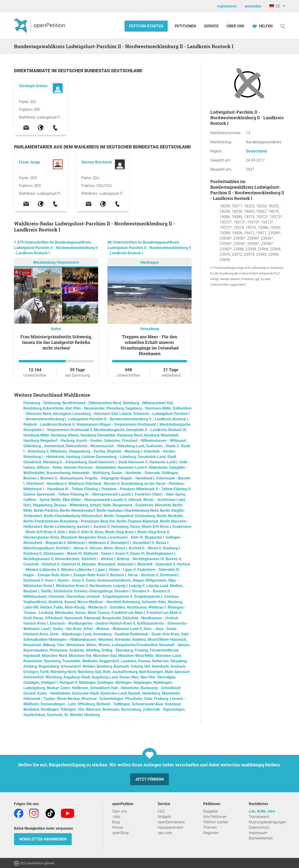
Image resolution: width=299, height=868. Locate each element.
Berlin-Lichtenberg (60, 527)
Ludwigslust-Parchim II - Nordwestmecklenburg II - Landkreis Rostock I (128, 419)
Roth (107, 672)
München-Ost (80, 656)
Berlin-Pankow (46, 510)
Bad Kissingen (151, 672)
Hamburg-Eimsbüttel (98, 435)
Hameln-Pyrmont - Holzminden (90, 467)
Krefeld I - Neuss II (72, 548)
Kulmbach (160, 666)
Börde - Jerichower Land (164, 500)
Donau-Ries (129, 677)
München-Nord (54, 656)
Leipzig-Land (157, 586)
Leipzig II (137, 586)
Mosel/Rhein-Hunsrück (167, 639)
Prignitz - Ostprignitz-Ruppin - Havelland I (120, 478)
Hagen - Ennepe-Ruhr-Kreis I (48, 575)
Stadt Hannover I (102, 462)
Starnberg (52, 661)
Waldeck (56, 602)
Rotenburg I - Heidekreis (44, 457)
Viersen (96, 548)
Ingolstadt (32, 656)
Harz (27, 505)
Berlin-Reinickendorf (77, 510)
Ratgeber (211, 811)
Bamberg (104, 666)
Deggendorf (109, 661)
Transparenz (259, 817)
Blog (116, 822)
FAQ (161, 811)
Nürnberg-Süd (89, 672)
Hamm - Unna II (71, 580)
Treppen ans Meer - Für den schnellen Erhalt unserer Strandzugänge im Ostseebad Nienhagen (150, 345)
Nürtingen (123, 683)
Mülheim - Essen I (98, 553)
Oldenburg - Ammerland (44, 446)
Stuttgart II (68, 683)
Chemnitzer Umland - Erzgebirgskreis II (99, 596)
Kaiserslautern (36, 650)
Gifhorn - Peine (49, 467)
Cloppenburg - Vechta (87, 451)
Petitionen (186, 26)
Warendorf (107, 564)
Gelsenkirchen (67, 559)
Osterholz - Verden (159, 451)
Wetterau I (157, 607)
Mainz (92, 645)
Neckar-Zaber (59, 688)
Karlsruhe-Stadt (85, 693)
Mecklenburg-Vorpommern (56, 262)
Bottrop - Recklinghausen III (141, 559)
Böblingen (87, 683)
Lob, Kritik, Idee (262, 811)
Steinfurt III (71, 564)
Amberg (30, 666)
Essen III (137, 553)
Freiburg (161, 699)
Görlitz (46, 591)
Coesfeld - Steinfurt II (41, 564)
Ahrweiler (123, 639)
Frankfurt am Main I (128, 613)
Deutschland (256, 151)
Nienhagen (149, 262)
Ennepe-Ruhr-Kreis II (91, 575)
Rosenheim (33, 661)
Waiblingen (163, 683)
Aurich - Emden (89, 441)
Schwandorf (71, 666)
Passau (144, 661)
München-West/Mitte (136, 656)
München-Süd (105, 656)
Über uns (119, 811)
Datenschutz (259, 827)
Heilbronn (80, 688)
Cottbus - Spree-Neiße (42, 500)
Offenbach (54, 618)
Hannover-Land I (163, 462)
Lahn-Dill (31, 607)
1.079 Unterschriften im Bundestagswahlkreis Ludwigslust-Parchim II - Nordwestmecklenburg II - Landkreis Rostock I (56, 248)
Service (211, 26)
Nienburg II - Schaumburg (65, 462)
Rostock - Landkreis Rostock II (49, 424)
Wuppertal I (154, 537)
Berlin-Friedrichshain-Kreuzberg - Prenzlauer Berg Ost (69, 521)
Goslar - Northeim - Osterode (136, 473)
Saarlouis (55, 715)
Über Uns (235, 26)
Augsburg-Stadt (77, 677)
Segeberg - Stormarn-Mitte (148, 408)
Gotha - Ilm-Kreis (67, 629)
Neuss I (162, 543)
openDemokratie (171, 822)
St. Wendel (73, 715)
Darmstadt (73, 618)
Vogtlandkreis (35, 602)
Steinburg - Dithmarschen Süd (148, 403)
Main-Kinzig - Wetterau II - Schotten (95, 607)
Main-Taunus (99, 613)
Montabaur (76, 645)
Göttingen (170, 473)
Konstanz (173, 704)
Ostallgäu (31, 683)
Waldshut (31, 709)
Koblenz (139, 639)
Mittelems (59, 451)
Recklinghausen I (161, 553)
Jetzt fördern (149, 779)
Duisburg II (32, 553)
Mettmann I (77, 543)
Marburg (175, 602)
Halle (107, 505)
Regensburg (49, 666)
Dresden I (123, 591)
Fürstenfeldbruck (164, 650)
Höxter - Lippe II (122, 570)
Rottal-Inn (160, 661)
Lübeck (126, 414)
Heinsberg (120, 527)
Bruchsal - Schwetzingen (103, 699)
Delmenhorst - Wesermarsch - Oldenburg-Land (105, 446)
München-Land (168, 656)
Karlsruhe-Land (114, 693)
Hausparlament (170, 827)
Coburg (137, 666)
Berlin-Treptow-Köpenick (137, 521)
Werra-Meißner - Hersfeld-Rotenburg (109, 602)
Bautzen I (31, 591)
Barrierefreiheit (261, 838)
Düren (135, 527)
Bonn (99, 532)
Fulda (58, 607)
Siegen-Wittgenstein (149, 580)
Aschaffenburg (125, 672)
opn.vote (165, 833)
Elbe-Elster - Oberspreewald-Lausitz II (95, 500)
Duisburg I (171, 548)
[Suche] (283, 26)
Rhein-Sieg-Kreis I (120, 532)
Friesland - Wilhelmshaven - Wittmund (154, 441)
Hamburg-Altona (65, 435)
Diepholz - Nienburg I (124, 451)
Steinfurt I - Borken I (98, 559)
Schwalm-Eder (154, 602)
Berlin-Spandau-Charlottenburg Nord (127, 510)
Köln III (87, 532)
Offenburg (86, 704)
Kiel (69, 408)
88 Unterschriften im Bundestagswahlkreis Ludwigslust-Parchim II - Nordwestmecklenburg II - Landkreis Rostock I (149, 248)
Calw (148, 699)
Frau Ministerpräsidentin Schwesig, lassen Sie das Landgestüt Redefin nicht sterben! (56, 342)
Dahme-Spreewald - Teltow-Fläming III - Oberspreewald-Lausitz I (78, 494)
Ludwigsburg (34, 688)
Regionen (211, 833)
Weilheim (90, 661)
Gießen (46, 607)
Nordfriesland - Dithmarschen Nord (92, 403)
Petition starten (146, 26)
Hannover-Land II (132, 467)
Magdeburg (43, 505)
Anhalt (95, 505)
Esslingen (105, 683)
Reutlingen (50, 709)
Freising (141, 650)
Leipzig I (120, 586)
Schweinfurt (34, 677)
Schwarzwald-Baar (148, 704)
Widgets (164, 817)
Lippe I (101, 570)
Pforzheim (134, 699)
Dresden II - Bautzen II (151, 591)
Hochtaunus (137, 607)
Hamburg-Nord (129, 435)
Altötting (93, 650)
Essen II (122, 553)
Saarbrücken (34, 715)
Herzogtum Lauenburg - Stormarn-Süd (85, 414)
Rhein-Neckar (69, 699)
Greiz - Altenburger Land (71, 634)
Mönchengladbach (39, 548)
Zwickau (171, 596)
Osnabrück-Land (152, 457)
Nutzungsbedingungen (267, 822)
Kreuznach (32, 645)
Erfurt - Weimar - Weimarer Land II (113, 629)
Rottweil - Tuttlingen (113, 704)
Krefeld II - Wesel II (145, 548)
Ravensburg (131, 709)
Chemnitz (57, 596)
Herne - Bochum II (143, 575)
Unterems (112, 441)
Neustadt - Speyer (174, 645)
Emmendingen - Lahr (58, 704)
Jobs (116, 817)
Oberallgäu (166, 677)
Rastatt (134, 693)
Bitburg (49, 645)
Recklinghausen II (38, 559)
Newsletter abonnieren (43, 839)
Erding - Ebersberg (117, 650)
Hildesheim (158, 467)
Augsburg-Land (105, 677)
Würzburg (53, 677)
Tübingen (68, 709)
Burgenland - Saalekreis (133, 505)
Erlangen (31, 672)
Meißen (176, 586)
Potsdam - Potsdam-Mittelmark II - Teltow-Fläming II (146, 489)
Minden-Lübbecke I (78, 570)
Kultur (56, 329)
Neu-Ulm (148, 677)
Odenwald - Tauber (39, 699)
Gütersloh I (126, 564)
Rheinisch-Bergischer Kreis (84, 537)
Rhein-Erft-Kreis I (156, 527)
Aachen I (84, 527)
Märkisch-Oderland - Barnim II (94, 484)
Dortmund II (33, 580)
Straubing (178, 661)
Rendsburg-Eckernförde (44, 408)
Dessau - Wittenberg (71, 505)
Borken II (173, 559)
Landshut (129, 661)
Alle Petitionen (215, 817)
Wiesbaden (64, 613)
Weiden (89, 666)
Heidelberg (151, 693)
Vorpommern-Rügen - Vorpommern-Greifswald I (117, 424)
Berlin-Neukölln (170, 516)
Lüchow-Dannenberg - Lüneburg (109, 457)
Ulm (81, 709)
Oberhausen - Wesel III (62, 553)
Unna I (50, 580)
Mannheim (171, 693)
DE (275, 6)
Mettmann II (99, 543)
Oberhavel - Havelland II (46, 484)
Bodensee (111, 709)
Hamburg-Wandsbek (161, 435)
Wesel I (121, 548)
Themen (210, 827)
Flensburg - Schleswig (42, 403)
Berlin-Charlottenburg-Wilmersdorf (73, 516)
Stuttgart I (49, 683)
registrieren (227, 6)
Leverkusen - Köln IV (125, 537)
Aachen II (101, 527)
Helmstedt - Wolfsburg (91, 473)
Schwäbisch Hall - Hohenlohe (114, 688)
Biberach (93, 709)
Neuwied (105, 639)
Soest (91, 580)
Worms (104, 645)
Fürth (44, 672)
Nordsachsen (101, 586)
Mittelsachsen (35, 596)
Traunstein (71, 661)
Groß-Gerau (33, 618)
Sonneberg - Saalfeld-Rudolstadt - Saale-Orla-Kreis (136, 634)
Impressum (258, 833)
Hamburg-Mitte (36, 435)
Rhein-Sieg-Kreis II (153, 532)
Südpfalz (77, 650)
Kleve (108, 548)
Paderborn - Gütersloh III (158, 570)
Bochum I (118, 575)
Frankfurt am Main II (164, 613)
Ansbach (178, 666)
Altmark (135, 500)
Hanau (80, 613)
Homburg (92, 715)
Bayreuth (121, 666)
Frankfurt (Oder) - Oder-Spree (160, 494)
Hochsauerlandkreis (114, 580)
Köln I (62, 532)
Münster (89, 564)
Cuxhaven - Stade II (162, 446)
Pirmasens (59, 650)
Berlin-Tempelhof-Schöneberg (130, 516)
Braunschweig (58, 473)
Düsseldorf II (143, 543)
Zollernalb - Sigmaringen (164, 709)
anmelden (253, 6)
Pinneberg (115, 408)
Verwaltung (149, 329)
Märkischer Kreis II (72, 586)
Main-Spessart (177, 672)
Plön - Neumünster (89, 408)
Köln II (74, 532)
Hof (147, 666)
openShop (120, 833)
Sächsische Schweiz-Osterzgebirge (83, 591)
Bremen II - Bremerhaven (62, 478)
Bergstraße (112, 618)
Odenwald (92, 618)
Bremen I (31, 478)
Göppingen (142, 683)
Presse (118, 827)
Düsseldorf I (121, 543)
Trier (61, 645)
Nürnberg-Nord (63, 672)
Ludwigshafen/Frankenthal (135, 645)
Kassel (70, 602)
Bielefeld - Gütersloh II (156, 564)
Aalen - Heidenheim (54, 693)
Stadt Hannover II (133, 462)
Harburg (73, 457)
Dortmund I (169, 575)
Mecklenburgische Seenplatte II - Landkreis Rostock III (140, 430)
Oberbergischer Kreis (41, 537)
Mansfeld (163, 505)
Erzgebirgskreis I (148, 596)
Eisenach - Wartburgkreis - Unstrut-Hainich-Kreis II (93, 623)
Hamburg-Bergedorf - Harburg (49, 441)
